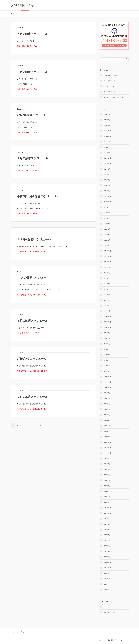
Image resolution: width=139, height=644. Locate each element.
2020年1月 (107, 371)
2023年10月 (107, 164)
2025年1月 (107, 125)
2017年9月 (107, 519)
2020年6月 (107, 349)
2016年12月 (107, 562)
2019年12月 (107, 377)
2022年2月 (107, 240)
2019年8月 (107, 398)
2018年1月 (107, 502)
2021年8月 (107, 273)
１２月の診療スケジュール (34, 239)
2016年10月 (107, 568)
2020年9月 (107, 333)
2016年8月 (107, 579)
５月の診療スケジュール (32, 72)
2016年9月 (107, 573)
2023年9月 (107, 169)
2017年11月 (107, 508)
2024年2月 (107, 147)
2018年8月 (107, 464)
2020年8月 (107, 338)
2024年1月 (107, 153)
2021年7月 (107, 278)
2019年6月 (107, 409)
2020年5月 (107, 355)
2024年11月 (107, 131)
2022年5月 (107, 229)
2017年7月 (107, 530)
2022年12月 (107, 196)
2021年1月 (107, 311)
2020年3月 (107, 360)
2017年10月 (107, 513)
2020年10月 (107, 327)
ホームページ (15, 14)
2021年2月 (107, 306)
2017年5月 (107, 540)
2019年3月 (107, 426)
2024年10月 (107, 136)
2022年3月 (107, 235)
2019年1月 (107, 437)
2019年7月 (107, 404)
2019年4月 (107, 420)
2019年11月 (107, 382)
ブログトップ (25, 14)
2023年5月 (107, 175)
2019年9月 (107, 393)
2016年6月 (107, 590)
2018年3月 (107, 491)
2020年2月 (107, 366)
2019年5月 (107, 415)
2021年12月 (107, 251)
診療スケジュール (109, 612)
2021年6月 (107, 284)
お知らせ (106, 607)
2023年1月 (107, 191)
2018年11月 (107, 448)
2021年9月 (107, 267)
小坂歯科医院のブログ (23, 5)
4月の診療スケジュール (32, 115)
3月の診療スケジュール (32, 359)
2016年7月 (107, 584)
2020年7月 (107, 344)
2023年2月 (107, 185)
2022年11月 (107, 202)
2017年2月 (107, 551)
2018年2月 (107, 497)
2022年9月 (107, 207)
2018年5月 (107, 480)
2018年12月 (107, 442)
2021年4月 (107, 295)
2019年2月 (107, 431)
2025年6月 (107, 114)
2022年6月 (107, 224)
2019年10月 (107, 388)
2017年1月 (107, 557)
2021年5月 (107, 289)
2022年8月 (107, 213)
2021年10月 (107, 262)
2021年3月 (107, 300)
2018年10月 (107, 453)
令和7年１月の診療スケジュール (37, 196)
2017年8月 (107, 524)
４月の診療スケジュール (32, 321)
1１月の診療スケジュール (33, 278)
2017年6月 (107, 535)
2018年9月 (107, 459)
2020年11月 (107, 322)
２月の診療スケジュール (32, 158)
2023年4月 (107, 180)
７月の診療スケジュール (32, 34)
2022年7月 (107, 218)
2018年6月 (107, 475)
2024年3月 (107, 142)
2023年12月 (107, 158)
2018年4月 (107, 486)
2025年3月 (107, 120)
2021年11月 (107, 256)
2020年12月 (107, 317)
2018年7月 (107, 469)
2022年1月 (107, 246)
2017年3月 (107, 546)
